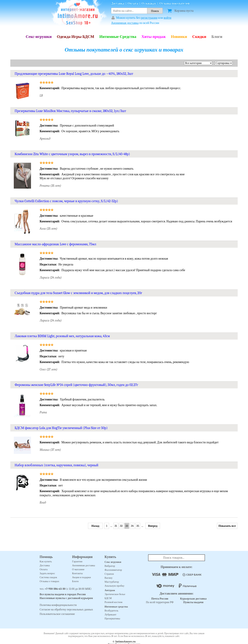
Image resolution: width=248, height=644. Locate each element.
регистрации (149, 18)
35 (138, 526)
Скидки (199, 37)
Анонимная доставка (125, 23)
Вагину (108, 578)
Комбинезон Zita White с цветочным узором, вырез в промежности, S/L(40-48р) (72, 154)
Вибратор (110, 566)
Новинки (179, 37)
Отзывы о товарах (49, 581)
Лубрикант (110, 615)
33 (127, 526)
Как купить (46, 561)
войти (167, 18)
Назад (95, 526)
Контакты (77, 573)
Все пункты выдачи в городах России (63, 594)
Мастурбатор (112, 582)
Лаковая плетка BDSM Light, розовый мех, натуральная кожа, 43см (62, 336)
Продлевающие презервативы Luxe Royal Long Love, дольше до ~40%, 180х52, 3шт (74, 74)
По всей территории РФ (160, 600)
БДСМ (108, 598)
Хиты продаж (154, 37)
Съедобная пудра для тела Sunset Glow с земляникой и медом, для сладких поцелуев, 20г (78, 293)
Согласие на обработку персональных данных (66, 610)
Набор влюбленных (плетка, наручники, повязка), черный (56, 465)
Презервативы (112, 618)
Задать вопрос (47, 573)
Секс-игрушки (39, 37)
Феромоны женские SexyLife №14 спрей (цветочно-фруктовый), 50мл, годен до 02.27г (76, 385)
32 (121, 526)
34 (132, 526)
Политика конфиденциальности (58, 605)
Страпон (109, 574)
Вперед (153, 526)
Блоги (217, 37)
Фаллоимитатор (113, 570)
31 (116, 526)
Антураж (110, 590)
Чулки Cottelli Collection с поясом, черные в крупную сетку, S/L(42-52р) (66, 201)
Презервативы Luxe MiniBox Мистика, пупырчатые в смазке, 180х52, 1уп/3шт (70, 111)
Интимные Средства (118, 37)
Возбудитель (111, 611)
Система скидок (48, 577)
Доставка (118, 4)
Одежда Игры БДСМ (76, 37)
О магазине (78, 569)
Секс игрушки (113, 562)
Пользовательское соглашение (57, 614)
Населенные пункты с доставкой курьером (66, 598)
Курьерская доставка (193, 599)
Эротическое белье (115, 594)
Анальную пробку (114, 586)
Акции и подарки (82, 577)
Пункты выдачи (193, 602)
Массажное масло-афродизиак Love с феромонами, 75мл (55, 244)
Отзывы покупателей (175, 4)
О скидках (149, 4)
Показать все (227, 526)
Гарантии (77, 561)
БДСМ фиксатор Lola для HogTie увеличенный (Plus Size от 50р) (61, 428)
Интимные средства (116, 607)
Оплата (133, 4)
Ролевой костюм (113, 602)
